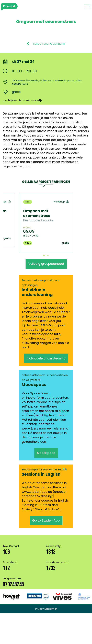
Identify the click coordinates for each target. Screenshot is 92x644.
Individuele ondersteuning (46, 358)
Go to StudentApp (46, 520)
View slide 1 (44, 255)
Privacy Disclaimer (46, 609)
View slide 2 (48, 255)
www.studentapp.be (37, 492)
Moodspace (46, 453)
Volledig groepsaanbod (46, 264)
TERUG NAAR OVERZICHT (49, 44)
